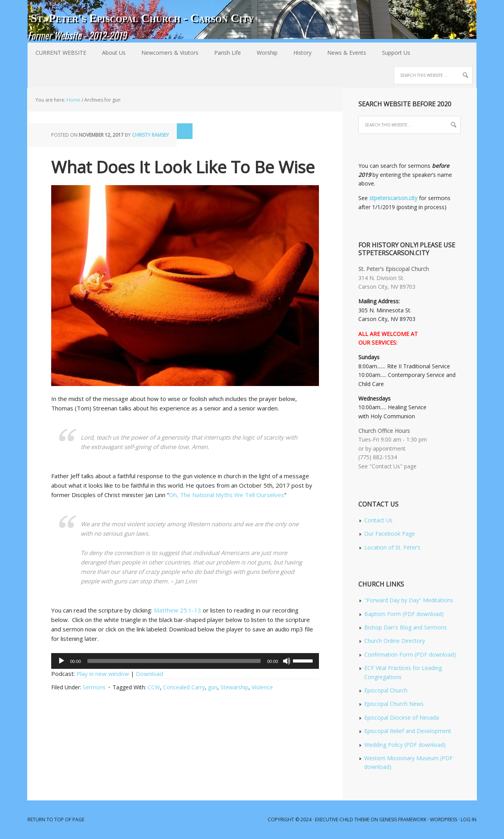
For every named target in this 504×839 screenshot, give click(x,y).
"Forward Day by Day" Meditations (409, 600)
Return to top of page (56, 820)
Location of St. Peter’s (392, 547)
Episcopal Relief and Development (408, 731)
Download (149, 674)
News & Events (343, 53)
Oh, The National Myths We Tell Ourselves (227, 495)
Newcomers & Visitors (166, 53)
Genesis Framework (403, 820)
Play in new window (103, 674)
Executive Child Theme (342, 820)
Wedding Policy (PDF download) (405, 745)
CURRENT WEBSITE (61, 53)
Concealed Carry (184, 687)
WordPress (444, 820)
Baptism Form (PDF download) (404, 614)
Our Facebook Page (390, 534)
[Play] (61, 661)
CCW (154, 687)
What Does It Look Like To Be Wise (183, 167)
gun (213, 687)
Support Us (396, 53)
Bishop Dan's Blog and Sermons (406, 627)
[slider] (174, 661)
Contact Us (378, 520)
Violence (262, 687)
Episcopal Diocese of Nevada (402, 717)
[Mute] (287, 661)
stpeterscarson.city (393, 198)
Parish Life (224, 53)
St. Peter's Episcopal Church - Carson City (142, 18)
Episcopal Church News (394, 704)
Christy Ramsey (150, 135)
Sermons (94, 687)
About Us (110, 53)
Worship (263, 53)
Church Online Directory (395, 641)
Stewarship (234, 687)
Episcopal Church (386, 690)
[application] (185, 661)
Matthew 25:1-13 (178, 610)
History (298, 53)
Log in (469, 820)
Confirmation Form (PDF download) (410, 654)
